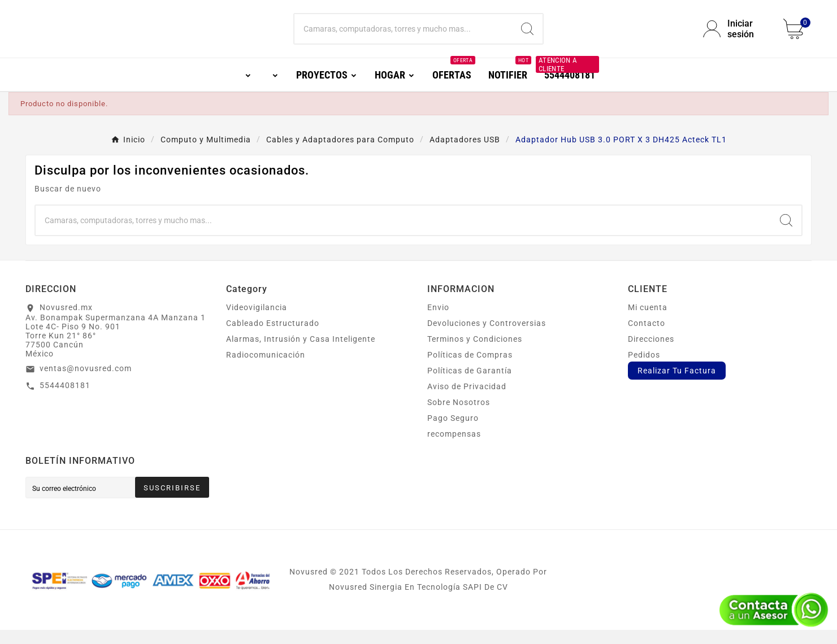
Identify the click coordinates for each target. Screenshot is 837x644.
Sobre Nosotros (459, 416)
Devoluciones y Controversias (487, 337)
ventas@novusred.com (86, 382)
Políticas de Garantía (470, 385)
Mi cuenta (648, 321)
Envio (438, 321)
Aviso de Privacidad (467, 401)
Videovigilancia (257, 321)
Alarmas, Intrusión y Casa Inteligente (301, 353)
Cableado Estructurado (273, 337)
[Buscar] (404, 36)
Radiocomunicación (266, 369)
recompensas (454, 448)
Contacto (647, 337)
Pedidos (644, 369)
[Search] (527, 36)
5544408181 (65, 399)
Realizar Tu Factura (677, 385)
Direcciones (651, 353)
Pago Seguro (453, 432)
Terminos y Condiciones (475, 353)
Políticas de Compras (470, 369)
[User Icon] (736, 36)
